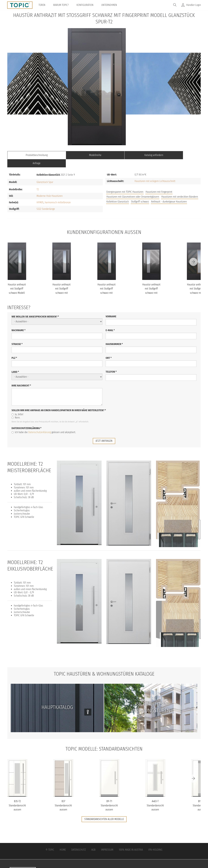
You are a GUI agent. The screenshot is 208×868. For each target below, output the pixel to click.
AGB (93, 841)
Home (63, 841)
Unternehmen (109, 5)
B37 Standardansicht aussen (63, 797)
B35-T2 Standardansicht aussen (17, 797)
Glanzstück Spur (45, 174)
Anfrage (176, 155)
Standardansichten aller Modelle (104, 811)
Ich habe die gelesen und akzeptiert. (44, 424)
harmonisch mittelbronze (58, 194)
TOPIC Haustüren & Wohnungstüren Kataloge (104, 666)
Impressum (107, 841)
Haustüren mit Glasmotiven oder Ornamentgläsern (133, 189)
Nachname (19, 322)
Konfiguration (85, 5)
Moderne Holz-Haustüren (50, 188)
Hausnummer (114, 336)
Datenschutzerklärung (26, 420)
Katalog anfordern (128, 155)
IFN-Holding (155, 841)
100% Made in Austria (131, 841)
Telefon (111, 364)
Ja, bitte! (17, 406)
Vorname (111, 308)
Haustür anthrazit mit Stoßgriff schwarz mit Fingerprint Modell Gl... (62, 285)
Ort (109, 350)
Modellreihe (80, 155)
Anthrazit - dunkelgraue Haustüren (169, 193)
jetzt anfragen (104, 433)
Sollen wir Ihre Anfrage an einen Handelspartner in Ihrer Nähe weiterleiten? (59, 402)
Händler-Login (194, 5)
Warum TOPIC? (61, 5)
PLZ (14, 350)
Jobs (153, 198)
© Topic (50, 841)
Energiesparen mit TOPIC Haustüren (125, 184)
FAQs (164, 198)
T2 (38, 181)
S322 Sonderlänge (46, 201)
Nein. (16, 409)
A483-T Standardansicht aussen (155, 797)
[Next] (193, 254)
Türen (42, 5)
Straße (17, 336)
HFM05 (40, 194)
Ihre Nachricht (21, 377)
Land (15, 364)
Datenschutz (79, 841)
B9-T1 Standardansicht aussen (109, 797)
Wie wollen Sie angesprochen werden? (35, 308)
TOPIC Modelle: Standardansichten (104, 741)
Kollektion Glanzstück (118, 193)
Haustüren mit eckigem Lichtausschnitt (155, 173)
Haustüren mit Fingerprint (159, 184)
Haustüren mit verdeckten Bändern (180, 189)
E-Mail (110, 322)
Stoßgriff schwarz (140, 193)
